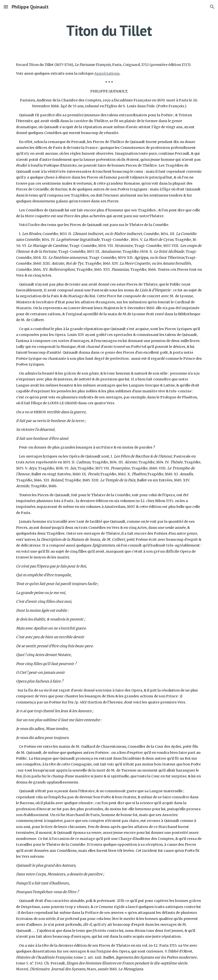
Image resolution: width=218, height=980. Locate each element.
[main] (109, 30)
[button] (6, 7)
